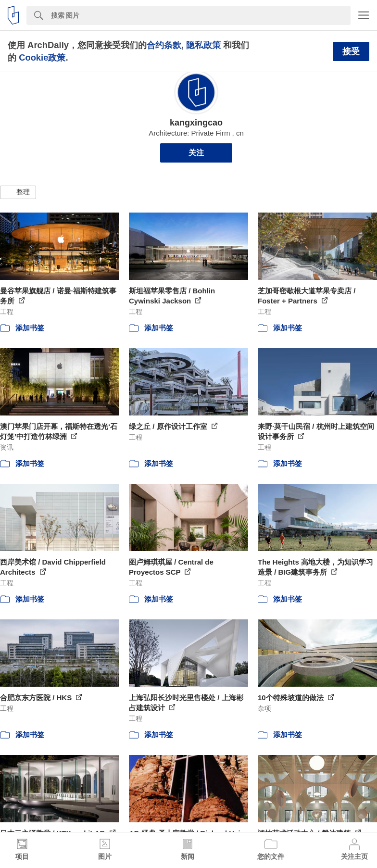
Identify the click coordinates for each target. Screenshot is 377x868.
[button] (18, 192)
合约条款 (164, 45)
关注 (196, 153)
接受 (351, 51)
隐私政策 (203, 45)
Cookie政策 (42, 57)
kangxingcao (196, 123)
